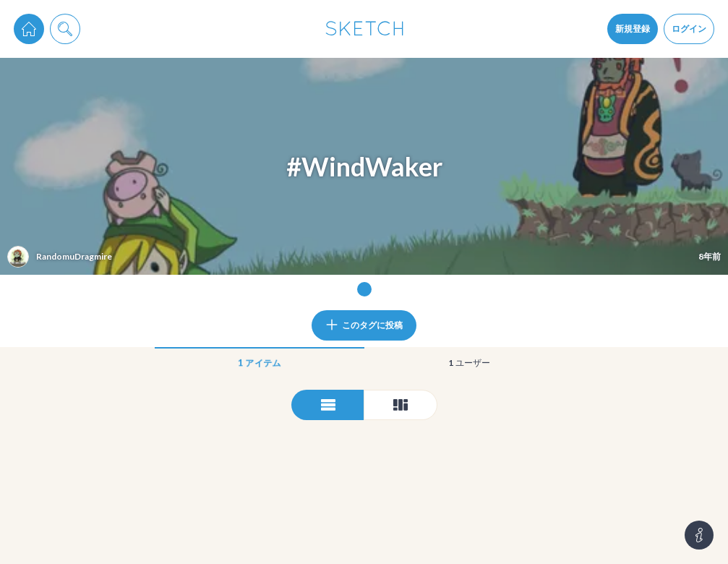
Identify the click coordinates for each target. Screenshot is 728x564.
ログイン (689, 29)
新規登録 (633, 29)
